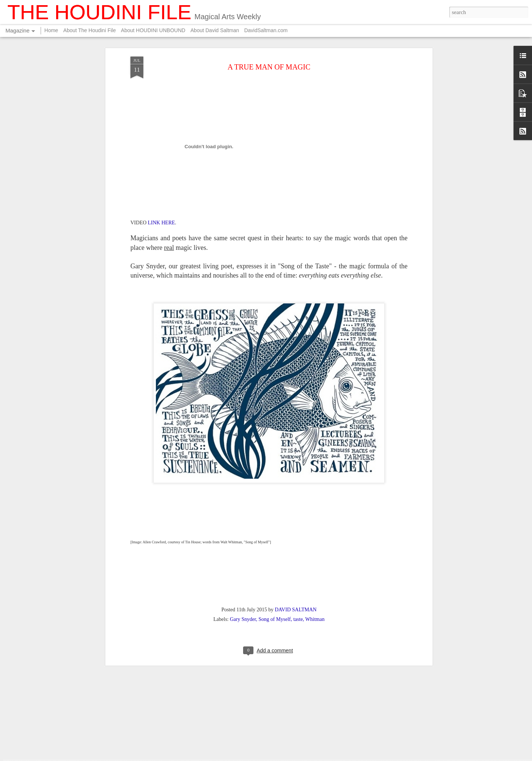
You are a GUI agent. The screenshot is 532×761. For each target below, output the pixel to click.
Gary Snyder (243, 531)
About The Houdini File (89, 30)
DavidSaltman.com (266, 30)
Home (51, 30)
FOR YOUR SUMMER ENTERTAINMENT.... (248, 668)
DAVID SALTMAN (296, 522)
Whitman (315, 531)
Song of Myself (275, 531)
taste (298, 531)
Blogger (331, 757)
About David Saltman (215, 30)
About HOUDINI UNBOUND (153, 30)
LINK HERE (161, 135)
